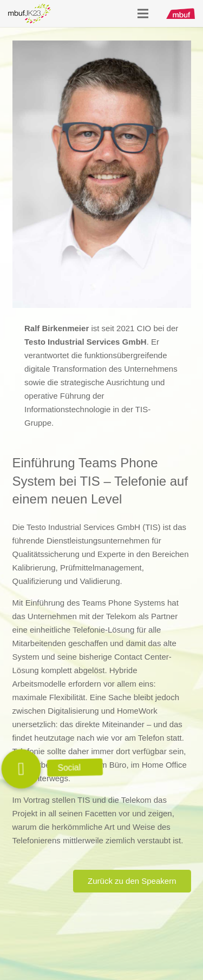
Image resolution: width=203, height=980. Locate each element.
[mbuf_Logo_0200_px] (181, 14)
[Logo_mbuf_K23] (30, 14)
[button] (21, 769)
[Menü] (143, 14)
